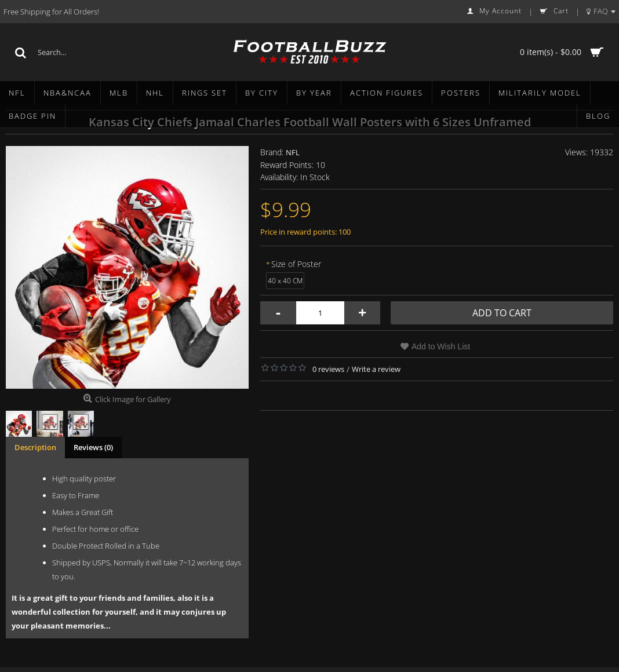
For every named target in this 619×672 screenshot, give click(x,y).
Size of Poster (296, 264)
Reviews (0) (93, 447)
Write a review (376, 369)
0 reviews (328, 369)
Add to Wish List (441, 346)
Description (35, 447)
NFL (293, 152)
